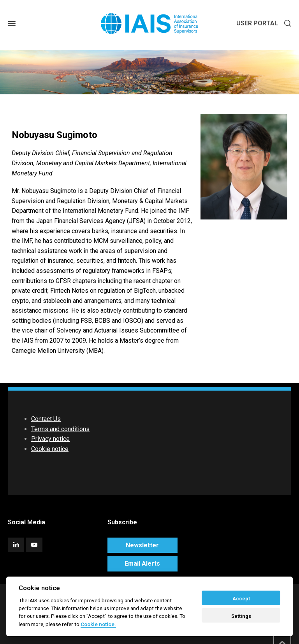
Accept (241, 599)
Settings (241, 616)
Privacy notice (50, 439)
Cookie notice (50, 449)
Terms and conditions (60, 429)
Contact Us (46, 419)
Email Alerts (142, 563)
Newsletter (142, 545)
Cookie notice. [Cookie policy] (98, 624)
